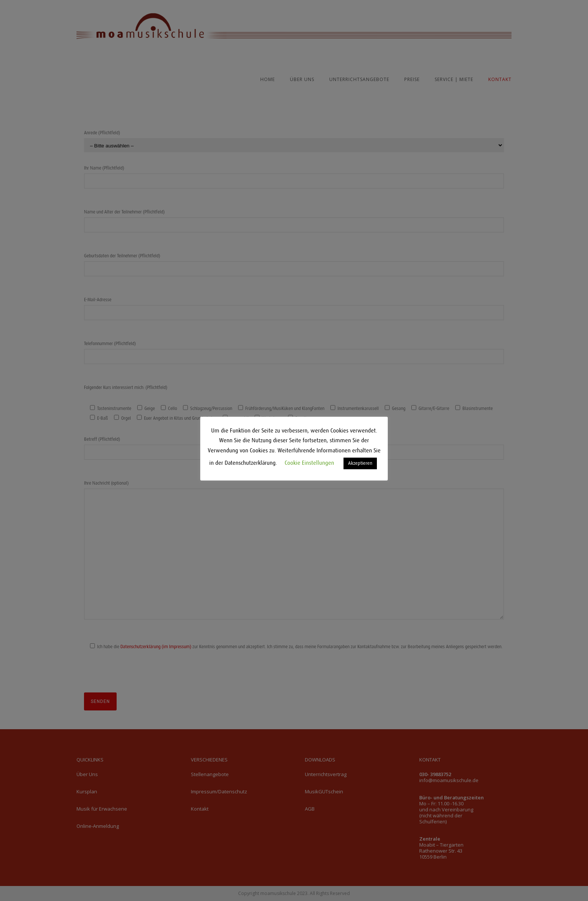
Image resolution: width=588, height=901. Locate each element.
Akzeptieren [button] (360, 463)
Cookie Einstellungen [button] (309, 463)
